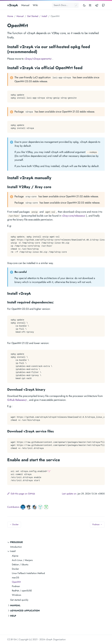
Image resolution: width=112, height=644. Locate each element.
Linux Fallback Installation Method (28, 573)
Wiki (35, 5)
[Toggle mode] (84, 5)
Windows (16, 595)
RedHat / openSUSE (22, 591)
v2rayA (13, 5)
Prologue (17, 542)
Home (10, 16)
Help (13, 616)
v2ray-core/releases (74, 216)
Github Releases (17, 400)
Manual (25, 5)
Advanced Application (25, 611)
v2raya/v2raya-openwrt (38, 59)
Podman (16, 586)
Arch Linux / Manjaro (22, 560)
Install (13, 551)
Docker (15, 569)
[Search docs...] (65, 5)
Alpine (15, 556)
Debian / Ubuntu (20, 564)
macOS (16, 578)
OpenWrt (16, 582)
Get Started (33, 16)
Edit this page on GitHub (21, 494)
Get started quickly (19, 600)
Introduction (16, 547)
